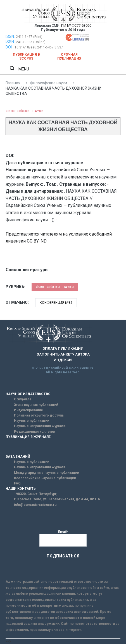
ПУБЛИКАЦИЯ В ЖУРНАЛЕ (28, 437)
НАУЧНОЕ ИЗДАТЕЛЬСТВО (28, 394)
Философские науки (25, 111)
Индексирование (28, 410)
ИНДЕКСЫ (63, 360)
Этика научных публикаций (36, 405)
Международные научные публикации (47, 473)
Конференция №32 (56, 303)
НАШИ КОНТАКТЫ (21, 489)
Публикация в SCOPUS (26, 57)
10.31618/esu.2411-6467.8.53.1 (39, 47)
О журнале (23, 399)
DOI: (9, 47)
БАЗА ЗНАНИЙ (18, 457)
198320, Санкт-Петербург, (36, 494)
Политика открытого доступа (39, 415)
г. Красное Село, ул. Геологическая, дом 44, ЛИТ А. (58, 499)
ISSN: (10, 36)
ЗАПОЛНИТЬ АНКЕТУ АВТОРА (63, 354)
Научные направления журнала (40, 426)
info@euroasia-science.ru (35, 505)
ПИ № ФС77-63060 (76, 25)
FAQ (17, 483)
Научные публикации (32, 421)
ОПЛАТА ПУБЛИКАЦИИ (63, 348)
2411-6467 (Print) (29, 37)
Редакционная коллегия (35, 432)
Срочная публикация (69, 57)
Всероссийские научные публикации (45, 478)
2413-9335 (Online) (31, 42)
